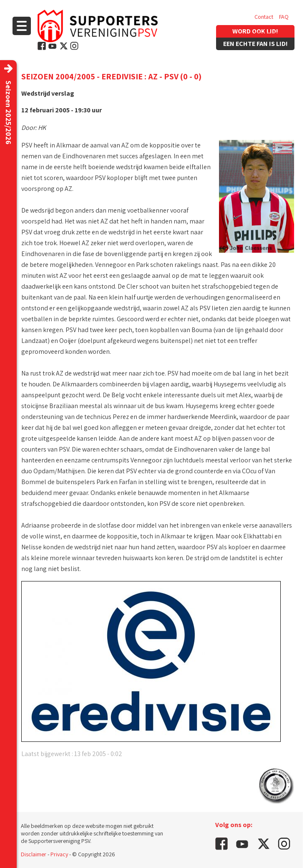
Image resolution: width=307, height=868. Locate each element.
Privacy (59, 854)
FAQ (284, 17)
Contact (264, 17)
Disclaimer (34, 854)
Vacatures (266, 33)
